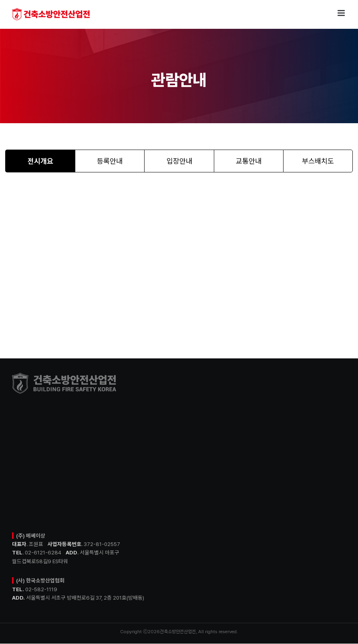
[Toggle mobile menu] (342, 13)
